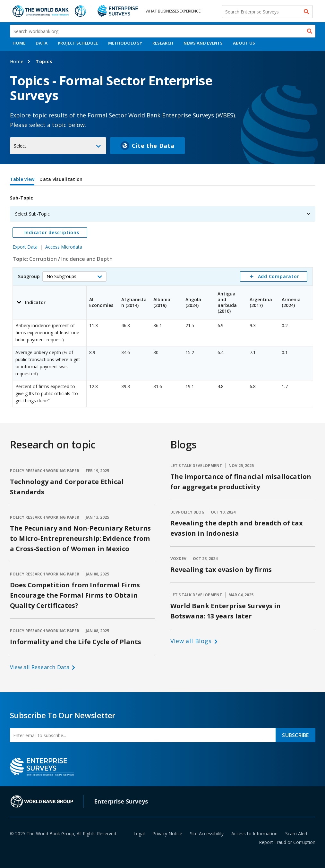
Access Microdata (64, 247)
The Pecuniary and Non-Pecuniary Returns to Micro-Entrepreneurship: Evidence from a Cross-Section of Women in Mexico (80, 538)
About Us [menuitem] (244, 43)
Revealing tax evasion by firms (221, 570)
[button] (74, 277)
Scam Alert (296, 834)
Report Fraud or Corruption (287, 842)
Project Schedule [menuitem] (78, 43)
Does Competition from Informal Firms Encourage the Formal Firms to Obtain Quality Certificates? (75, 595)
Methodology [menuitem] (125, 43)
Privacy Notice (167, 834)
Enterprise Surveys (121, 801)
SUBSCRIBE (295, 735)
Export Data (25, 247)
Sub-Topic (21, 198)
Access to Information (254, 834)
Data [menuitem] (42, 43)
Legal (139, 834)
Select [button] (20, 146)
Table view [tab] (22, 179)
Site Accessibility (207, 834)
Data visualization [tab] (61, 179)
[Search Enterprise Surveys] (267, 12)
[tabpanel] (163, 298)
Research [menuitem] (163, 43)
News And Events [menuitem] (203, 43)
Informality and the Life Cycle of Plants (76, 642)
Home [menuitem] (19, 43)
